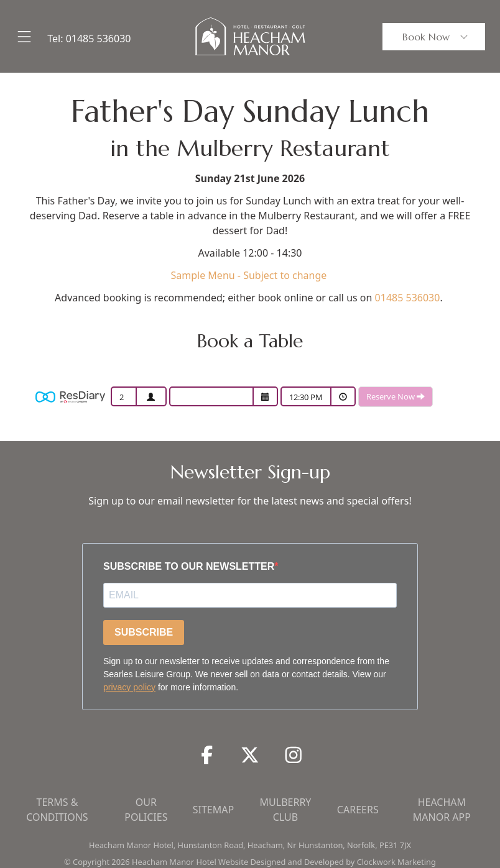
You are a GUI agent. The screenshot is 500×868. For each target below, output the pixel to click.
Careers (358, 810)
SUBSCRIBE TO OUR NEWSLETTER (189, 566)
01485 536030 (99, 39)
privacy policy (129, 687)
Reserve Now (396, 396)
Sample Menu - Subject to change (250, 275)
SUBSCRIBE (144, 632)
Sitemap (213, 810)
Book (436, 37)
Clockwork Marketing (396, 862)
